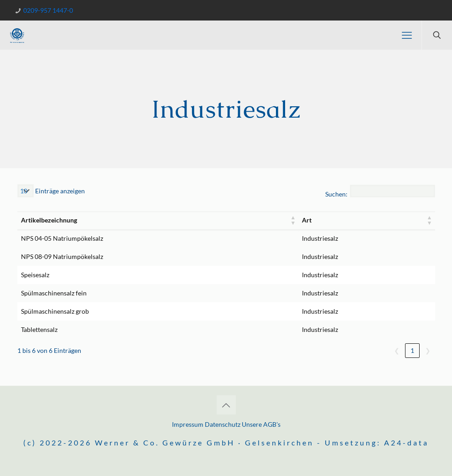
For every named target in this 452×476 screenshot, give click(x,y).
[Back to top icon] (226, 405)
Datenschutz (223, 424)
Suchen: (336, 194)
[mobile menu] (407, 35)
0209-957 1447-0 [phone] (47, 10)
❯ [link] (428, 350)
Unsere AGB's (261, 424)
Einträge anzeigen (59, 191)
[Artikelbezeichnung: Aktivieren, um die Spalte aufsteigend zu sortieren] (158, 220)
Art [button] (307, 220)
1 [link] (412, 350)
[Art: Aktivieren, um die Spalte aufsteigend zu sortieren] (366, 220)
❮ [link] (397, 350)
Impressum (188, 424)
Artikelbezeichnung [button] (49, 220)
